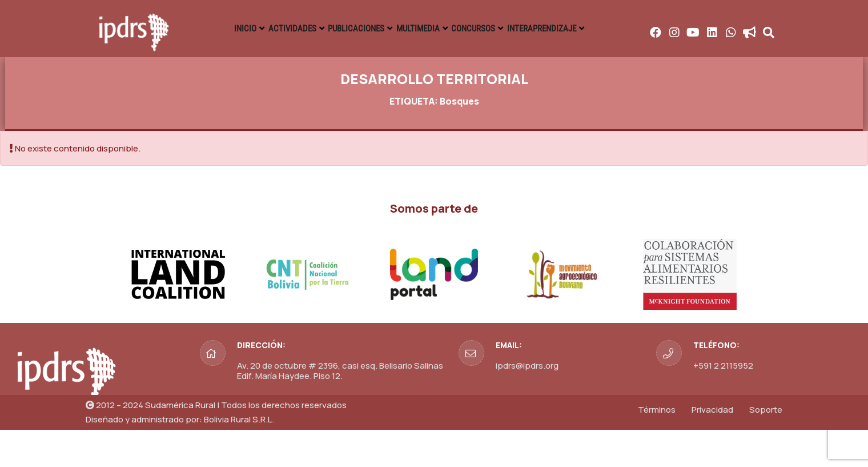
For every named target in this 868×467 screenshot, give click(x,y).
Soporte (766, 447)
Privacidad (712, 447)
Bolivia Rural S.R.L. (239, 456)
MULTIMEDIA (550, 29)
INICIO (312, 29)
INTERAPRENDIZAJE (720, 29)
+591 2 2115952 (723, 403)
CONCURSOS (628, 29)
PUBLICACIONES (465, 29)
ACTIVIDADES (379, 29)
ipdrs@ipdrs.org (527, 403)
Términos (657, 447)
